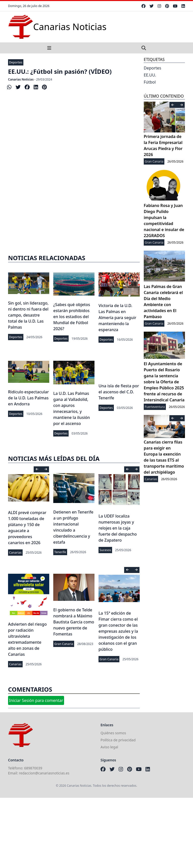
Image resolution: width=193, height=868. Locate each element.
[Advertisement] (74, 207)
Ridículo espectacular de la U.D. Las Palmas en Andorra (28, 398)
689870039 (33, 768)
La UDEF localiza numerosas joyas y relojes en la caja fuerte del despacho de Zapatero (118, 528)
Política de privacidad (118, 740)
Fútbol (150, 82)
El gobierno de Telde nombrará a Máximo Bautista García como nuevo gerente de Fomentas (74, 622)
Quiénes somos (113, 733)
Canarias (15, 553)
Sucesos (105, 550)
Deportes (16, 62)
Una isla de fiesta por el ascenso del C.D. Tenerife (119, 392)
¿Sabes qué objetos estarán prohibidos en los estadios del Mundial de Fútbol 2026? (72, 317)
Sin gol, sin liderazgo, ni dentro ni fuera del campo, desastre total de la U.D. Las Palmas (28, 315)
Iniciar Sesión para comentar (36, 700)
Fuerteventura (155, 407)
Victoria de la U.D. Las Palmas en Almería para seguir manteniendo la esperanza (117, 318)
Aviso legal (109, 747)
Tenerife (60, 552)
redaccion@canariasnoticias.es (44, 773)
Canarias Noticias (21, 79)
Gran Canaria (64, 644)
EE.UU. (150, 75)
